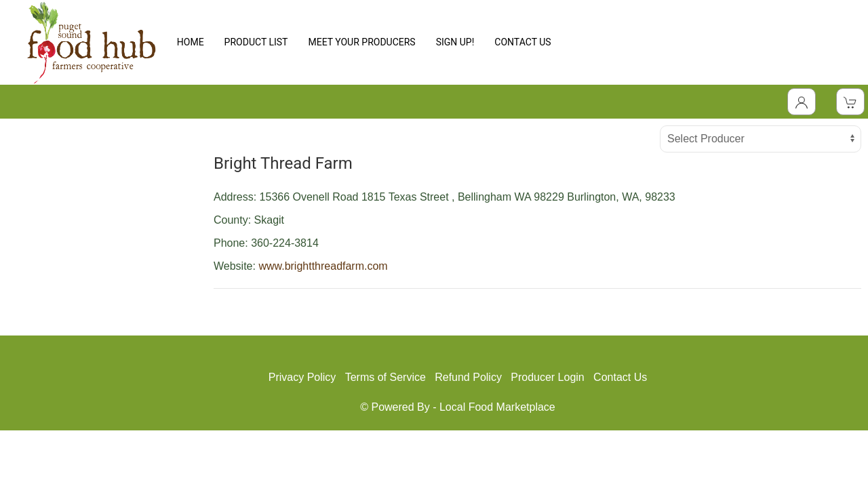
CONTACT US (522, 42)
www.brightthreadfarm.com (323, 266)
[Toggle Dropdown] (802, 102)
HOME (191, 42)
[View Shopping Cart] (850, 102)
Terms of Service (386, 377)
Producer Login (548, 377)
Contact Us (620, 377)
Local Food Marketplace (497, 407)
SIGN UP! (455, 42)
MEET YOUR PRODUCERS (361, 42)
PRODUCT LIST (256, 42)
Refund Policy (468, 377)
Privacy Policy (302, 377)
